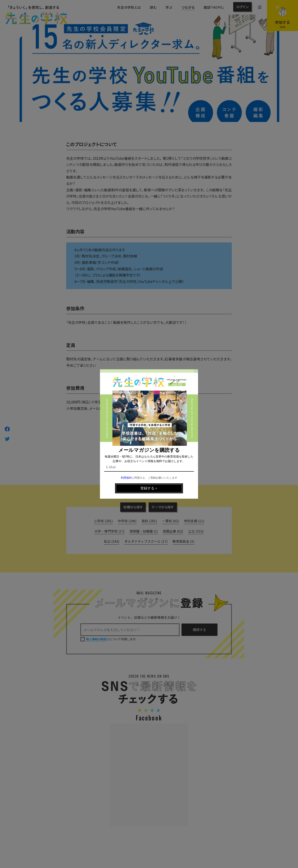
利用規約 (126, 478)
